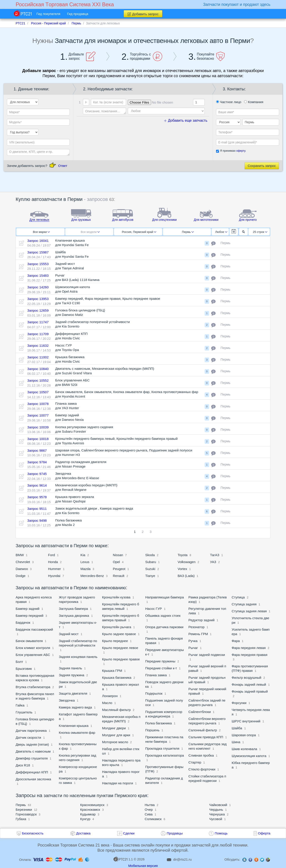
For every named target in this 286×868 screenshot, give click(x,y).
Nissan (118, 555)
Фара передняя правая (250, 655)
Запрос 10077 (38, 415)
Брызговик (24, 669)
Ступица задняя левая (249, 611)
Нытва (150, 805)
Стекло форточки (202, 769)
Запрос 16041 (38, 241)
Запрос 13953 (38, 299)
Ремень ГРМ (199, 634)
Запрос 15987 (38, 252)
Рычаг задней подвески (207, 655)
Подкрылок (154, 693)
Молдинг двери (114, 728)
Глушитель (24, 712)
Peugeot (119, 569)
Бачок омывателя (29, 641)
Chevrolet (23, 562)
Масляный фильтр (116, 710)
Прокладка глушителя (162, 748)
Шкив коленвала (245, 749)
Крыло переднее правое (121, 659)
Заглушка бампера (73, 609)
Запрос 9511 (37, 509)
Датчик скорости (29, 737)
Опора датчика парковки (164, 627)
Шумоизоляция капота (249, 756)
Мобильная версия (143, 866)
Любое (221, 232)
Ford (52, 555)
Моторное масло (115, 742)
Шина (236, 742)
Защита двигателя (73, 693)
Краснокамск (90, 809)
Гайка (20, 705)
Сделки (129, 833)
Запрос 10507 (38, 392)
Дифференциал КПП (32, 772)
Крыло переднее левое (120, 648)
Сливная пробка (201, 755)
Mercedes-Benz (92, 576)
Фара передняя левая (249, 648)
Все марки (41, 232)
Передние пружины (160, 661)
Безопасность (33, 833)
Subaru (151, 562)
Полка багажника (159, 723)
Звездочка (67, 700)
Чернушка (217, 814)
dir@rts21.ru (182, 859)
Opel (116, 562)
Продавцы (175, 833)
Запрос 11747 (38, 322)
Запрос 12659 (38, 310)
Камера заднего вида (75, 707)
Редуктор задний (201, 620)
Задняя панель (70, 668)
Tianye (150, 576)
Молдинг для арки (116, 735)
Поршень (152, 730)
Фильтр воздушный (247, 678)
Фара (236, 641)
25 (260, 232)
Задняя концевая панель (78, 657)
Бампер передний (29, 616)
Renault (119, 576)
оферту (241, 151)
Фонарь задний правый (250, 691)
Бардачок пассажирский (34, 629)
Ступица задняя (244, 604)
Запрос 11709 (38, 334)
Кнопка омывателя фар (77, 733)
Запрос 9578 (37, 497)
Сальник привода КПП (206, 737)
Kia (83, 555)
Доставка (83, 833)
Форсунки (239, 703)
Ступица (238, 597)
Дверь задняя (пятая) (32, 744)
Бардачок (23, 622)
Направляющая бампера (165, 597)
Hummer (55, 569)
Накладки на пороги (118, 783)
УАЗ (213, 562)
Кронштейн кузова (117, 597)
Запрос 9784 (37, 462)
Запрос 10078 (38, 404)
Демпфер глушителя (32, 758)
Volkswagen (187, 562)
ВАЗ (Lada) (186, 576)
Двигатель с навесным (33, 751)
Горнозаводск (26, 814)
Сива (149, 814)
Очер (149, 809)
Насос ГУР (154, 609)
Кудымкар (88, 814)
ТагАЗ (215, 555)
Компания (254, 102)
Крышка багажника (117, 678)
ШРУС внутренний (247, 721)
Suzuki (150, 569)
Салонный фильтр (203, 730)
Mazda (85, 569)
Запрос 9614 (37, 485)
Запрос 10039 (38, 427)
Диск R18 (23, 765)
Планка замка (156, 675)
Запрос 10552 (38, 380)
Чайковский (218, 805)
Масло (107, 703)
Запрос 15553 (38, 264)
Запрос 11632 (38, 346)
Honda (53, 562)
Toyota (183, 555)
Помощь (221, 833)
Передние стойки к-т (161, 668)
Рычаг (193, 648)
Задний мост (69, 634)
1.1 (123, 859)
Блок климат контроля (33, 648)
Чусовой (216, 819)
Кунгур (85, 819)
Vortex (182, 569)
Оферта (264, 833)
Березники (24, 809)
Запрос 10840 (38, 369)
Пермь (188, 232)
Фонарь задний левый (249, 684)
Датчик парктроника (31, 731)
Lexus (85, 562)
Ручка (193, 641)
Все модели (90, 232)
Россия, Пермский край (139, 232)
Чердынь (216, 809)
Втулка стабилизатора (33, 687)
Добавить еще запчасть (186, 120)
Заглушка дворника (74, 616)
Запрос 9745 (37, 474)
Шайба (237, 728)
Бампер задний (28, 609)
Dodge (21, 576)
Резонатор (196, 627)
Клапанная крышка (74, 726)
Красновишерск (92, 805)
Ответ (63, 166)
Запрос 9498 (37, 520)
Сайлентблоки (200, 712)
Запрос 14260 (38, 287)
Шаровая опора (244, 735)
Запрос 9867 (37, 450)
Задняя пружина (71, 675)
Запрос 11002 (38, 357)
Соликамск (153, 819)
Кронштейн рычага (117, 627)
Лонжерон (110, 696)
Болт (19, 662)
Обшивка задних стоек (163, 616)
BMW (20, 555)
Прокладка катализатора (165, 755)
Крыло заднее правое (119, 634)
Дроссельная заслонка (33, 779)
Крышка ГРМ (112, 671)
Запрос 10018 (38, 439)
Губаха (21, 819)
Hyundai (54, 576)
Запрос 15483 (38, 276)
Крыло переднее (115, 641)
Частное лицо (229, 102)
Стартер (195, 762)
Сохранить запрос (262, 166)
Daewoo (22, 569)
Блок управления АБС (33, 655)
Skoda (150, 555)
